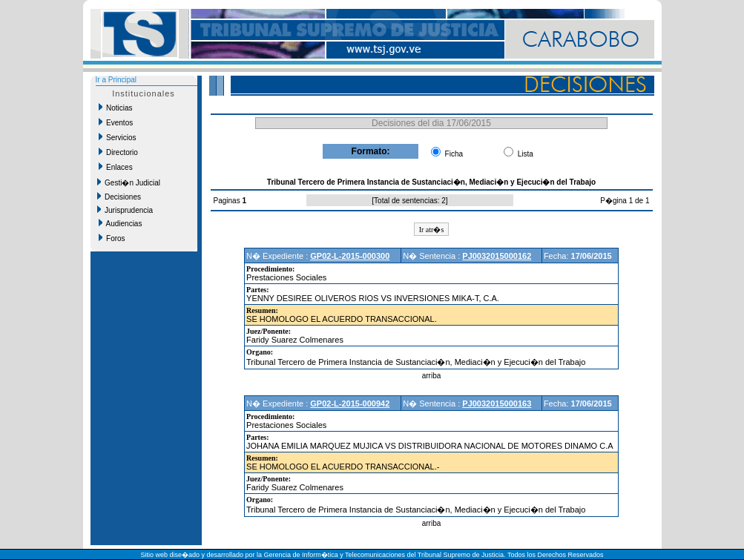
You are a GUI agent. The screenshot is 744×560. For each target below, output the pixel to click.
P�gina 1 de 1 (625, 201)
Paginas (228, 201)
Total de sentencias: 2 (410, 201)
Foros (112, 238)
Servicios (118, 137)
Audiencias (121, 223)
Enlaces (116, 167)
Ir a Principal (116, 80)
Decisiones (119, 197)
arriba (432, 376)
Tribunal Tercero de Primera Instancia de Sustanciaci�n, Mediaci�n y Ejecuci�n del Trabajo (416, 362)
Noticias (116, 108)
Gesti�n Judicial (129, 182)
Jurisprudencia (125, 210)
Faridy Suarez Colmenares (295, 340)
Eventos (116, 122)
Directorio (118, 152)
